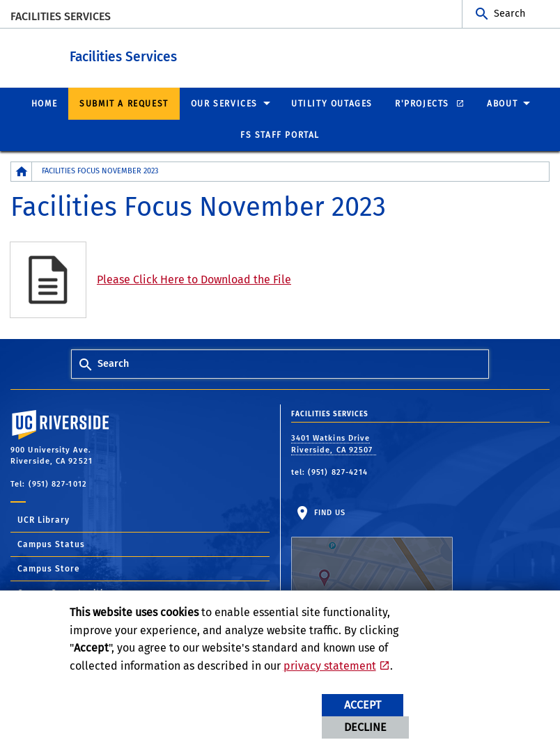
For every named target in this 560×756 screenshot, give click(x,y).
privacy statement (330, 666)
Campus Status (51, 544)
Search (510, 14)
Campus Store (49, 568)
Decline (365, 727)
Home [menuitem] (44, 103)
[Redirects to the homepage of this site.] (22, 171)
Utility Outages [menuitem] (332, 103)
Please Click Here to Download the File (194, 279)
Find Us (372, 551)
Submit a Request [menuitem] (124, 103)
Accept (363, 705)
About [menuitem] (502, 103)
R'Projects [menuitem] (424, 103)
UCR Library (44, 519)
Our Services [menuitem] (224, 103)
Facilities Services (61, 16)
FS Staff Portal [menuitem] (280, 134)
